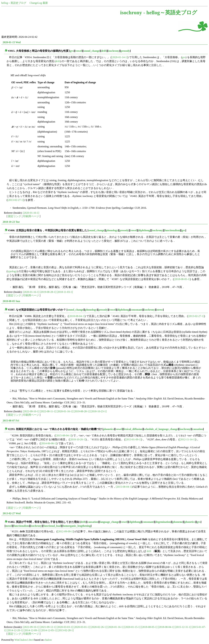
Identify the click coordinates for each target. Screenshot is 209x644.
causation (198, 429)
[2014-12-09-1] (32, 630)
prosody (125, 51)
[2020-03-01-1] (82, 627)
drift (104, 51)
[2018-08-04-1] (77, 316)
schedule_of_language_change (161, 429)
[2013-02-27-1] (16, 200)
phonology (112, 230)
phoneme (178, 522)
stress (160, 310)
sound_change (92, 51)
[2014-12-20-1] (15, 630)
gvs (72, 51)
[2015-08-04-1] (64, 435)
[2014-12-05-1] (49, 630)
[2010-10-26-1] (78, 439)
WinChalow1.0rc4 (24, 640)
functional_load (52, 526)
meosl (9, 526)
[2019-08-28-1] (48, 292)
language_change (109, 522)
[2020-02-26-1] (99, 627)
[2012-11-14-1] (187, 439)
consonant (137, 310)
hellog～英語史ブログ (14, 3)
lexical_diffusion (133, 429)
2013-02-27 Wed (12, 513)
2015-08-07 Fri (11, 421)
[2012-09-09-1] (65, 531)
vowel (79, 51)
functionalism (172, 230)
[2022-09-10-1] (31, 411)
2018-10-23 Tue (11, 222)
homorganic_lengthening (77, 526)
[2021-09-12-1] (48, 627)
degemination (163, 522)
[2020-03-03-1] (65, 627)
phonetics (109, 429)
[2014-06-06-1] (49, 443)
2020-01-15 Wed (12, 42)
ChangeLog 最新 (39, 3)
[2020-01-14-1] (119, 57)
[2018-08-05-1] (182, 279)
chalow (48, 640)
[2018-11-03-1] (65, 292)
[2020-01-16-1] (31, 213)
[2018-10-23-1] (98, 411)
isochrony (114, 51)
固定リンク (15, 216)
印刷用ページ (31, 216)
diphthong (144, 230)
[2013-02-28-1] (66, 630)
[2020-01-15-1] (132, 627)
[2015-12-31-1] (183, 627)
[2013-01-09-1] (133, 439)
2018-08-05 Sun (11, 301)
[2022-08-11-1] (48, 411)
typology (12, 271)
